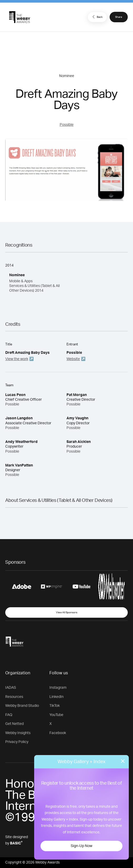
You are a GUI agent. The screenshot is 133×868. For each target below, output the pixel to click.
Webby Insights (18, 733)
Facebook (58, 733)
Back (97, 17)
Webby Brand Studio (22, 706)
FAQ (9, 715)
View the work (17, 359)
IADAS (11, 688)
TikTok (55, 706)
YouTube (56, 715)
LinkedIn (57, 697)
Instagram (58, 688)
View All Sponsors (67, 612)
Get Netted (14, 724)
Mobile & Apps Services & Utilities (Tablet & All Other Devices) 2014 (34, 286)
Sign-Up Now (81, 846)
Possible (67, 125)
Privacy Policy (17, 742)
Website (73, 359)
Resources (14, 697)
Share (119, 17)
